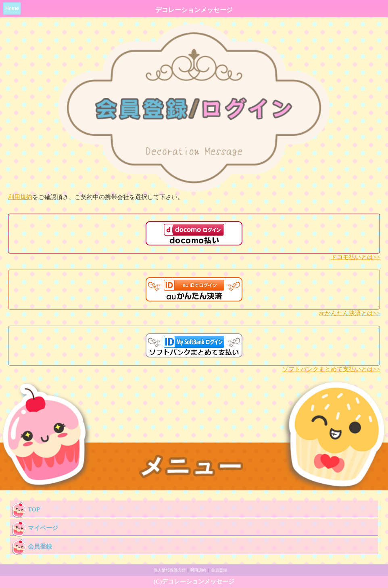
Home (12, 8)
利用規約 (20, 197)
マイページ (34, 527)
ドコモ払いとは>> (355, 257)
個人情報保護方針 (170, 570)
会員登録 (31, 546)
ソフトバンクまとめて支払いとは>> (331, 369)
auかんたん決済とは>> (349, 313)
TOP (25, 509)
